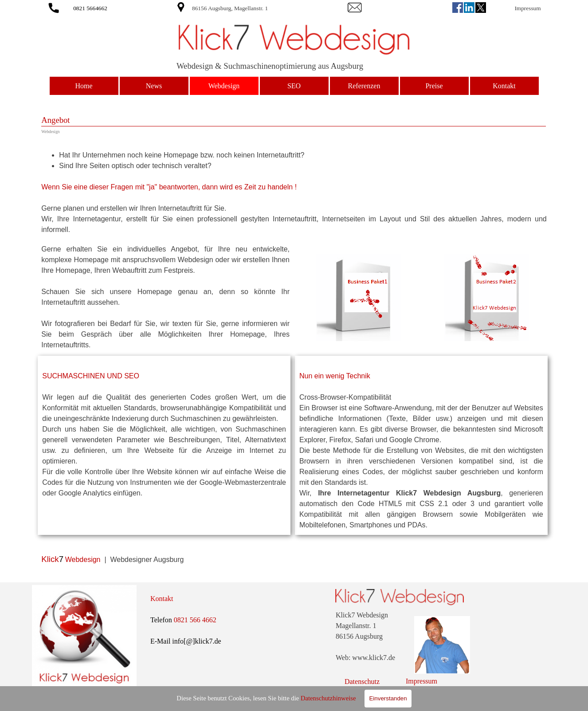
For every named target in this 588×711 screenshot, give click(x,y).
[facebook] (458, 8)
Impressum (527, 8)
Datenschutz (362, 682)
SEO (294, 86)
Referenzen (364, 86)
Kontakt (504, 86)
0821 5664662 (90, 8)
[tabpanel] (255, 8)
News (154, 86)
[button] (54, 6)
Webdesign (224, 86)
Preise (434, 86)
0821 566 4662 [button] (195, 620)
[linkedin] (469, 8)
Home (84, 86)
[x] (481, 8)
